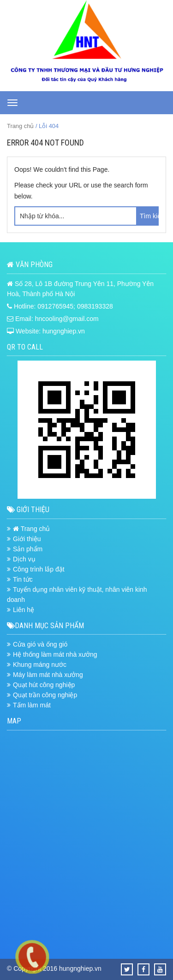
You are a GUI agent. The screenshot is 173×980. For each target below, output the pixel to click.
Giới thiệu (27, 539)
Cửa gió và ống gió (40, 644)
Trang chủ (20, 126)
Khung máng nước (40, 665)
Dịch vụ (24, 559)
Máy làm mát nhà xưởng (48, 675)
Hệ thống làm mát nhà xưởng (55, 654)
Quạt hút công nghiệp (44, 685)
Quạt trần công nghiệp (45, 695)
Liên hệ (24, 610)
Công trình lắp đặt (39, 569)
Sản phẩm (28, 549)
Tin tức (23, 579)
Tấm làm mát (32, 705)
